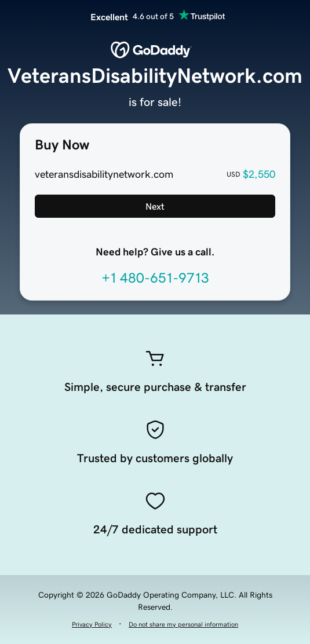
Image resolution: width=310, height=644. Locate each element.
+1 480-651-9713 (155, 278)
